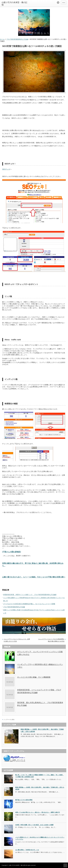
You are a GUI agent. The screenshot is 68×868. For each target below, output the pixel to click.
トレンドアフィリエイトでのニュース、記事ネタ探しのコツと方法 (17, 640)
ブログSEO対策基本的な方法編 (17, 39)
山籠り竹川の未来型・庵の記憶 (14, 4)
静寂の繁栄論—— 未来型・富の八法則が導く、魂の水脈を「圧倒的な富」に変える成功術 (42, 730)
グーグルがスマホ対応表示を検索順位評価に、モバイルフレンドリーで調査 (29, 604)
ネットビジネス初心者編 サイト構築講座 (34, 677)
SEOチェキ (6, 169)
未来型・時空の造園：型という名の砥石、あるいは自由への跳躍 (34, 825)
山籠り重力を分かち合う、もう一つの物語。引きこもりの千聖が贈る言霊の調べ (34, 577)
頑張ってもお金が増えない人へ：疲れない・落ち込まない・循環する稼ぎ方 (38, 812)
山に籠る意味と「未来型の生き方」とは (27, 850)
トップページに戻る (9, 720)
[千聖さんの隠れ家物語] (12, 552)
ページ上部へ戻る (65, 865)
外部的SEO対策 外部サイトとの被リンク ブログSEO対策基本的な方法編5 (30, 595)
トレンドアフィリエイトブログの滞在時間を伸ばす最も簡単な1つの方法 (51, 640)
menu (64, 3)
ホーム (2, 39)
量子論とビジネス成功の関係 (24, 800)
